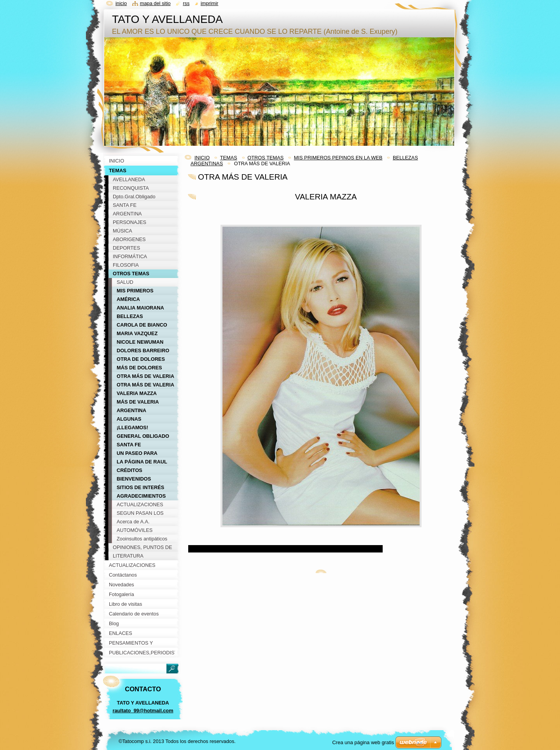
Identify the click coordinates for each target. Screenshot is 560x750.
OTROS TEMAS (265, 158)
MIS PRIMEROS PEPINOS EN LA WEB (338, 158)
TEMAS (229, 158)
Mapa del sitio (155, 3)
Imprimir (210, 3)
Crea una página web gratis (363, 742)
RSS (186, 3)
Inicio (121, 3)
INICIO (202, 158)
